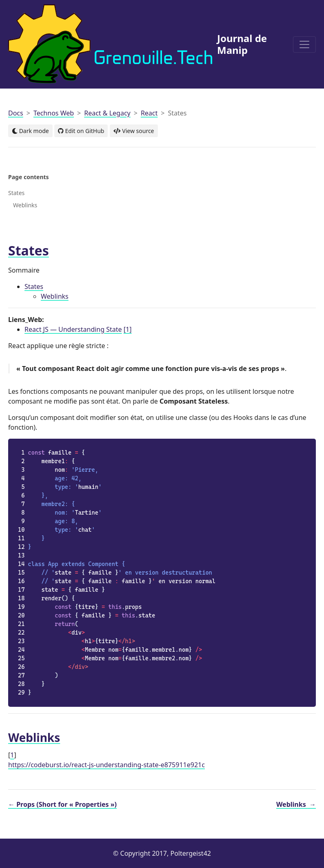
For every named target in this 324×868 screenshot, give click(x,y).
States (34, 286)
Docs (16, 113)
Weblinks (55, 296)
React (149, 113)
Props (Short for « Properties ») (62, 804)
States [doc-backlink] (29, 250)
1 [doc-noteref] (128, 329)
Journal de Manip (138, 44)
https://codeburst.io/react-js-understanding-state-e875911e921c (107, 765)
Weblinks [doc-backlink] (34, 737)
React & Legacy (107, 113)
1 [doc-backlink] (12, 755)
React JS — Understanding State (73, 329)
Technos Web (54, 113)
